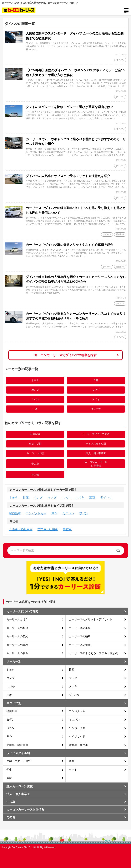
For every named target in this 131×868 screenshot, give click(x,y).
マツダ (96, 390)
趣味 (9, 778)
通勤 (72, 761)
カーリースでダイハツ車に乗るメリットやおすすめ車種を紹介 (70, 245)
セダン (11, 720)
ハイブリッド (77, 736)
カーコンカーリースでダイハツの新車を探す (65, 355)
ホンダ (35, 390)
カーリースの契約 (17, 636)
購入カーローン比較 (20, 786)
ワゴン (84, 513)
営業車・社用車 (48, 529)
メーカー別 (14, 662)
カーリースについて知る (96, 434)
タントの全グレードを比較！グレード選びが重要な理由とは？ (70, 107)
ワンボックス (77, 728)
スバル (35, 399)
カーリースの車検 (17, 645)
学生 (9, 770)
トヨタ (35, 380)
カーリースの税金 (17, 653)
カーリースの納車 (80, 636)
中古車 (35, 464)
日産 (96, 380)
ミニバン (68, 513)
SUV (54, 513)
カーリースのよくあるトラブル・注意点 (93, 653)
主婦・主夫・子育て (19, 761)
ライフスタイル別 (96, 444)
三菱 (35, 409)
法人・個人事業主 (96, 453)
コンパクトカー (36, 513)
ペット (73, 770)
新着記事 (35, 434)
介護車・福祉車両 (21, 529)
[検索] (118, 550)
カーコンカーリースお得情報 (96, 464)
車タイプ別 (35, 444)
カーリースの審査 (80, 628)
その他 (35, 474)
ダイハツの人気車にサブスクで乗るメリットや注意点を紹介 (68, 176)
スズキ (96, 399)
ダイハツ (96, 409)
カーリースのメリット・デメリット (91, 619)
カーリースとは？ (17, 619)
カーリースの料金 (17, 628)
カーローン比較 (35, 453)
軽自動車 (15, 513)
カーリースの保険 (80, 645)
